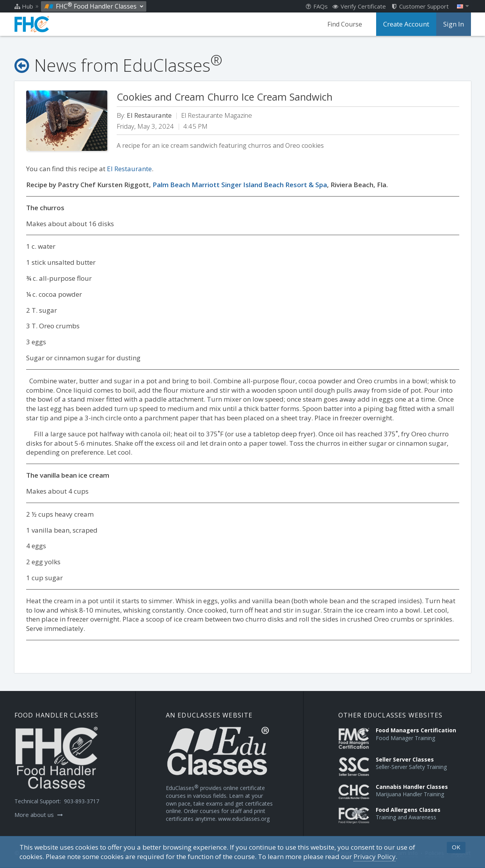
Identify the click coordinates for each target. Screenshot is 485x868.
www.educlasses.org (244, 819)
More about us (39, 815)
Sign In (454, 24)
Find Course (347, 24)
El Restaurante (129, 169)
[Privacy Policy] (375, 857)
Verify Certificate (359, 6)
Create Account (407, 24)
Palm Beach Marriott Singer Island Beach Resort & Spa (240, 185)
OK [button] (456, 847)
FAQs (317, 6)
